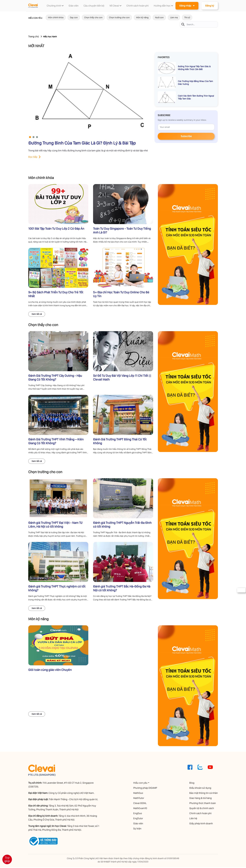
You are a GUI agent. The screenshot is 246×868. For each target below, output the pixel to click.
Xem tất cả (37, 314)
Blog (192, 784)
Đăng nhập (187, 5)
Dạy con (74, 17)
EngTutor (138, 819)
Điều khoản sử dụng (200, 789)
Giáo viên (138, 824)
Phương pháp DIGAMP (145, 789)
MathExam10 (140, 809)
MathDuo (138, 794)
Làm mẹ (174, 17)
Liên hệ (193, 819)
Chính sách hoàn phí (201, 814)
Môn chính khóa (56, 17)
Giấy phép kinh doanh (201, 824)
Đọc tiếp (33, 157)
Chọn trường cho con (119, 17)
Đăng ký (210, 6)
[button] (30, 137)
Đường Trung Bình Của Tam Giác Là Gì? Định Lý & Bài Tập (82, 143)
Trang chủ (34, 36)
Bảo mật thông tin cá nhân (204, 794)
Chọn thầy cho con (93, 17)
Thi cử (187, 17)
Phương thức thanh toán (203, 804)
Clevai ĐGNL (140, 804)
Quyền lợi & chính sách (202, 809)
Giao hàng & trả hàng (201, 799)
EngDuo (138, 814)
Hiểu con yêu (140, 784)
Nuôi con (159, 17)
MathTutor (139, 799)
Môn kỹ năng (142, 17)
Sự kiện (137, 829)
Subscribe (186, 136)
